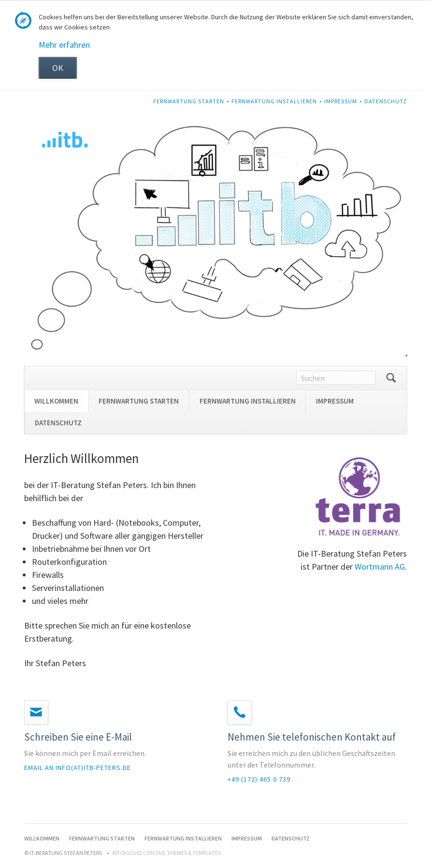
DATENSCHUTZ (386, 101)
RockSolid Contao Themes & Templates (167, 853)
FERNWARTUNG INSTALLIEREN (274, 101)
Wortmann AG (380, 567)
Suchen (391, 378)
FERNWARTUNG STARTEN (189, 101)
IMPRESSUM (341, 101)
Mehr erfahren (64, 45)
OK (58, 68)
